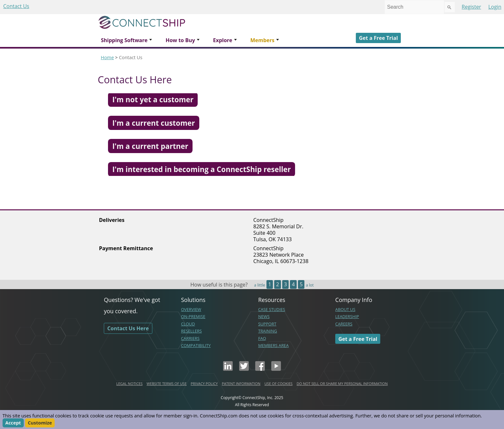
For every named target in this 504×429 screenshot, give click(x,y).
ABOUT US (345, 309)
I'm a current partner (150, 146)
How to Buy (180, 40)
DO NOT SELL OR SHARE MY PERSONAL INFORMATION (342, 383)
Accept (13, 423)
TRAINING (268, 331)
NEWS (264, 316)
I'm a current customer (153, 123)
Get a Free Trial (378, 38)
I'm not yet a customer (153, 100)
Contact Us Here (128, 328)
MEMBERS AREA (273, 345)
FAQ (262, 338)
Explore (223, 40)
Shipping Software (124, 40)
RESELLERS (191, 331)
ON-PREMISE (193, 316)
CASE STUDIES (272, 309)
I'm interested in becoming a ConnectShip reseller (201, 169)
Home (108, 57)
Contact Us (16, 6)
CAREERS (344, 324)
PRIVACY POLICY (204, 383)
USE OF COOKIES (279, 383)
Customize (40, 423)
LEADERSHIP (347, 316)
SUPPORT (267, 324)
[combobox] (414, 7)
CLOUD (188, 324)
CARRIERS (190, 338)
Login (495, 7)
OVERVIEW (191, 309)
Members (262, 40)
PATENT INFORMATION (241, 383)
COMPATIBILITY (196, 345)
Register (471, 7)
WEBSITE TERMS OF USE (167, 383)
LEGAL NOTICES (130, 383)
